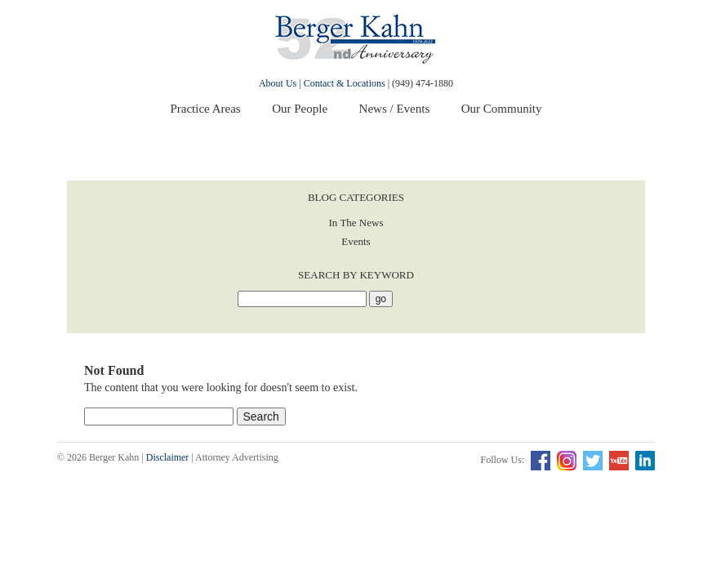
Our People (300, 109)
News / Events (395, 109)
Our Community (502, 109)
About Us (278, 83)
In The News (356, 223)
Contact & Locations (345, 83)
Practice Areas (205, 109)
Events (356, 241)
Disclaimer (168, 457)
